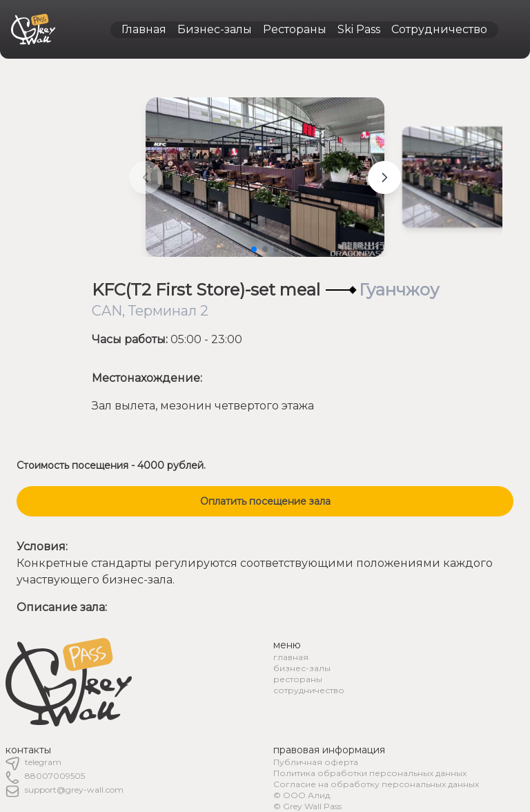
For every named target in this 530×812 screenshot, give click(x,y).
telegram (43, 762)
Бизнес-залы (215, 29)
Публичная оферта (316, 762)
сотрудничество (309, 690)
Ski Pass (359, 29)
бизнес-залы (302, 668)
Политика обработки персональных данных (370, 773)
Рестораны (295, 29)
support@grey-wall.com (74, 790)
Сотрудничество (439, 29)
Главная (144, 29)
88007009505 (55, 776)
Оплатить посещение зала (265, 501)
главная (291, 657)
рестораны (298, 679)
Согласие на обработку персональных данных (376, 784)
